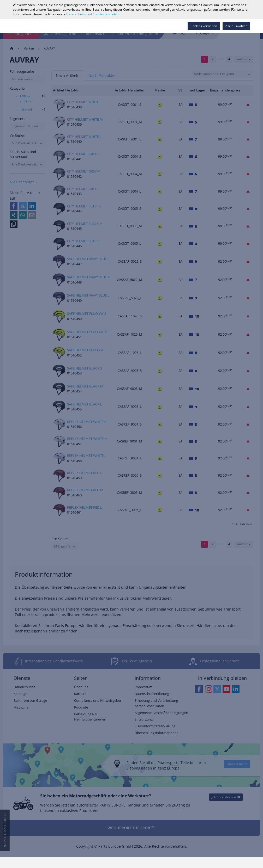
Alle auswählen (236, 26)
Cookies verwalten (204, 26)
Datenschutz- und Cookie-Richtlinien (92, 14)
